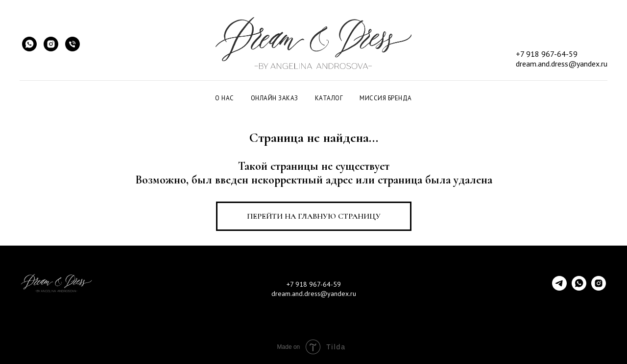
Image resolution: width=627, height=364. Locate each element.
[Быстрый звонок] (72, 44)
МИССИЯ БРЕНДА (386, 98)
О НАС (225, 98)
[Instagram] (51, 44)
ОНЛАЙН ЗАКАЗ (275, 98)
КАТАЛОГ (329, 98)
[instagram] (599, 288)
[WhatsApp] (29, 44)
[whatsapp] (579, 288)
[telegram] (559, 288)
